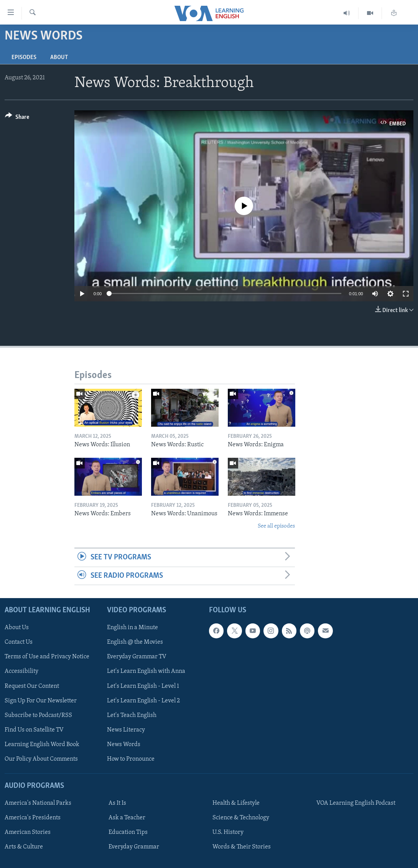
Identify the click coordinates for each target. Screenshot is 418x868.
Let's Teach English (132, 715)
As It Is (117, 803)
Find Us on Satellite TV (34, 730)
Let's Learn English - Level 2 (143, 701)
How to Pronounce (131, 759)
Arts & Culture (24, 847)
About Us (17, 628)
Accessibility (21, 671)
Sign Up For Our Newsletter (41, 701)
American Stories (28, 832)
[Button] (17, 118)
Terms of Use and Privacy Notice (47, 657)
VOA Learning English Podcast (356, 803)
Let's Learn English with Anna (146, 671)
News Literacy (126, 730)
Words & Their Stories (242, 847)
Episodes (24, 58)
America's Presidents (33, 818)
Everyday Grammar (134, 847)
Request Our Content (32, 686)
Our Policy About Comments (41, 759)
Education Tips (128, 832)
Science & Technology (241, 818)
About (59, 58)
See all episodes (276, 526)
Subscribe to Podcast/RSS (38, 715)
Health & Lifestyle (236, 803)
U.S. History (228, 832)
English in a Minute (132, 628)
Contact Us (19, 642)
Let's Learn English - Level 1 (143, 686)
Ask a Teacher (127, 818)
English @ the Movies (135, 642)
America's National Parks (38, 803)
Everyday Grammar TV (137, 657)
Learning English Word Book (42, 745)
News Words (124, 745)
